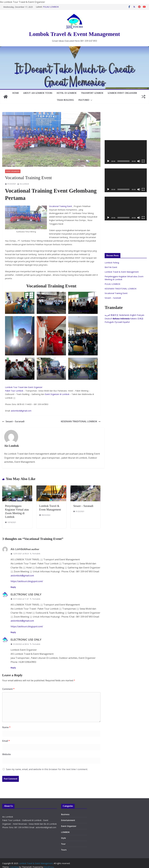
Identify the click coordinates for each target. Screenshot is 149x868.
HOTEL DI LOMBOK (67, 93)
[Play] (108, 161)
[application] (126, 152)
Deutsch (108, 319)
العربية (107, 315)
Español (126, 322)
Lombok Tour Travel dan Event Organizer (24, 387)
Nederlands (124, 315)
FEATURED (84, 100)
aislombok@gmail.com (21, 411)
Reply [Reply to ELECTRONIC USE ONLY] (13, 632)
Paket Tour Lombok (14, 391)
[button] (91, 100)
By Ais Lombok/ (20, 311)
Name (6, 727)
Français (140, 315)
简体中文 (115, 315)
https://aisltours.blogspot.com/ (27, 581)
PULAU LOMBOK (51, 7)
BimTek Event (111, 267)
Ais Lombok (24, 184)
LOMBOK (65, 832)
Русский (118, 322)
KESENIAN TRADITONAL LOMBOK (81, 421)
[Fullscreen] (143, 161)
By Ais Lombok (51, 311)
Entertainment (68, 820)
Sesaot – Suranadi (13, 421)
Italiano (134, 319)
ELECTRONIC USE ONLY (26, 594)
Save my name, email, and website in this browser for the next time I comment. (47, 769)
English (133, 315)
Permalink (35, 554)
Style (63, 838)
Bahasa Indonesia (121, 319)
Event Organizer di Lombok (57, 394)
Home (15, 93)
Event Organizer (13, 171)
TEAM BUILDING (65, 100)
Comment (8, 689)
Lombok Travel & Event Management (74, 34)
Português (109, 322)
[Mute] (139, 161)
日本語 (140, 319)
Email (6, 741)
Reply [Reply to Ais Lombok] (13, 587)
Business (65, 814)
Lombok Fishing (112, 263)
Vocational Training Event (61, 206)
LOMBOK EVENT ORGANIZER (122, 93)
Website (6, 754)
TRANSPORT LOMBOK (92, 93)
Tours (64, 850)
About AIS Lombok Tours (38, 93)
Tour (63, 844)
